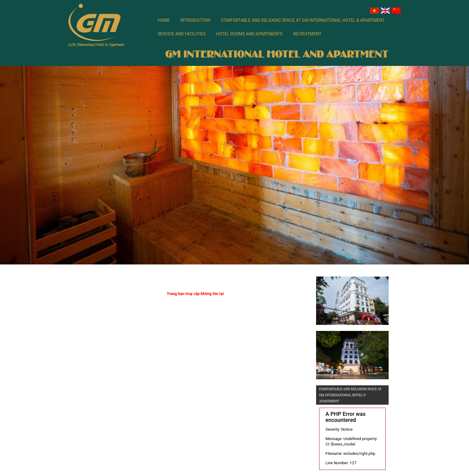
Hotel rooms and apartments (249, 34)
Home (164, 20)
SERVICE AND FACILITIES (182, 34)
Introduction (195, 20)
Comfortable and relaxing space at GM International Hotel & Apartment (303, 20)
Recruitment (307, 34)
